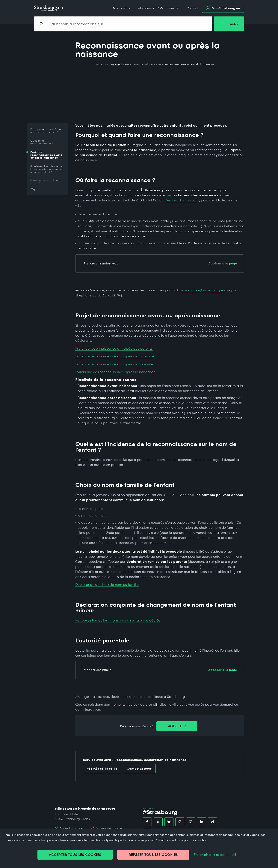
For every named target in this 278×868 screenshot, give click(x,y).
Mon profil (121, 8)
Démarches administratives (147, 64)
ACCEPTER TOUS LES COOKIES (75, 855)
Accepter (177, 726)
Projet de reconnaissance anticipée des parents (114, 348)
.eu (223, 8)
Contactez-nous (139, 769)
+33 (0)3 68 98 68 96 (102, 769)
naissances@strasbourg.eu (203, 290)
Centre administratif (181, 200)
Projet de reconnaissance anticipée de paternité (114, 364)
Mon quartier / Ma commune (159, 8)
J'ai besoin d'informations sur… (77, 24)
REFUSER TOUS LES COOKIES (153, 855)
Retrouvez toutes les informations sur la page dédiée (118, 620)
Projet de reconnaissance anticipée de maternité (115, 356)
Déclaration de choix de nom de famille (107, 585)
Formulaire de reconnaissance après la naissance (115, 372)
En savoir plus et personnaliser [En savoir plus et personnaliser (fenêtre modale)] (217, 855)
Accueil (100, 64)
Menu (229, 24)
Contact (192, 8)
